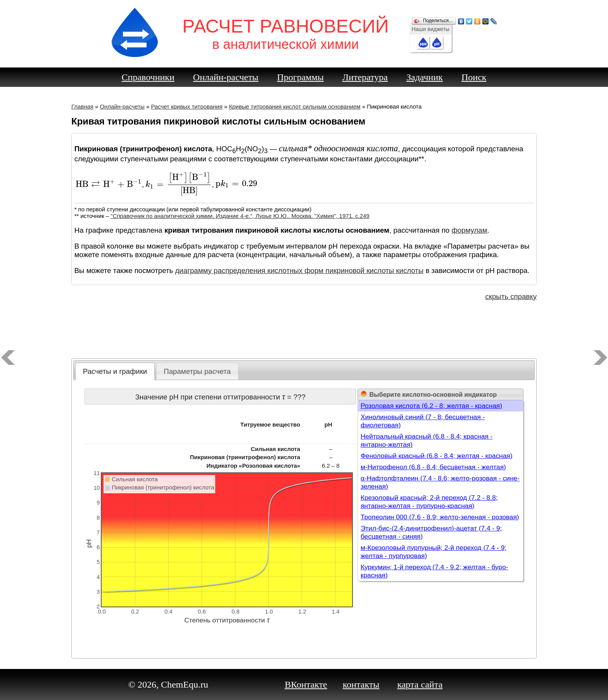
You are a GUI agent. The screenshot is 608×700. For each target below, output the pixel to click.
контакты (361, 684)
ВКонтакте (306, 684)
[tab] (115, 371)
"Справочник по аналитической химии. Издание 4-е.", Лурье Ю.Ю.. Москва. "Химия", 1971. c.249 (240, 216)
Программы (301, 77)
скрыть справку (511, 296)
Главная (82, 106)
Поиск (474, 77)
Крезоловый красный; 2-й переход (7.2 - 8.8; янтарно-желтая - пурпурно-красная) (429, 502)
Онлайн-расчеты (226, 77)
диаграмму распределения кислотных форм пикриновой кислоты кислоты (299, 270)
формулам (469, 230)
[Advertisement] (304, 331)
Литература (365, 77)
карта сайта (420, 684)
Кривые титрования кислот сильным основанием (294, 106)
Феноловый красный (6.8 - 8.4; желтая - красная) (437, 456)
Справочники (148, 77)
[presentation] (109, 184)
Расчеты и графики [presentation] (115, 371)
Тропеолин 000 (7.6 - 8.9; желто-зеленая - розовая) (440, 517)
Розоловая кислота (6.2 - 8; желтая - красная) (431, 406)
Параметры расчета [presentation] (197, 371)
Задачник (425, 77)
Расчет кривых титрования (187, 106)
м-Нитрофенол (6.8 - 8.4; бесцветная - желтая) (433, 467)
